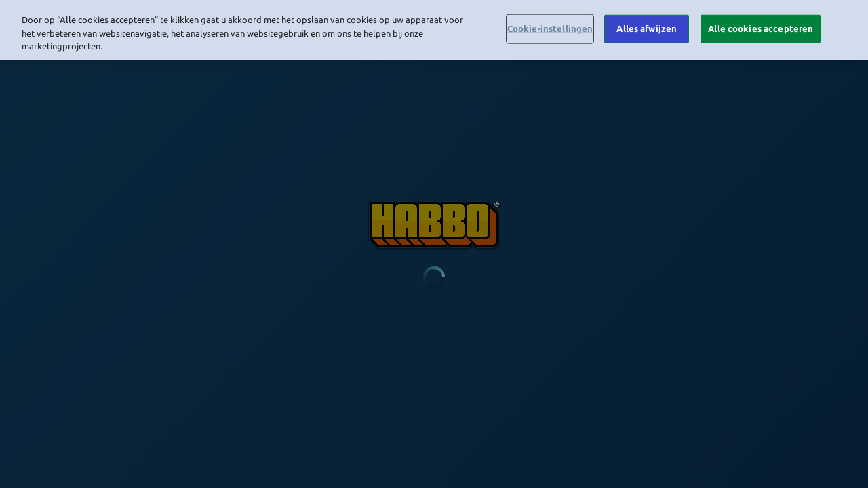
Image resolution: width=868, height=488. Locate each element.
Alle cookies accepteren (761, 26)
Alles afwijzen (647, 26)
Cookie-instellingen (550, 26)
